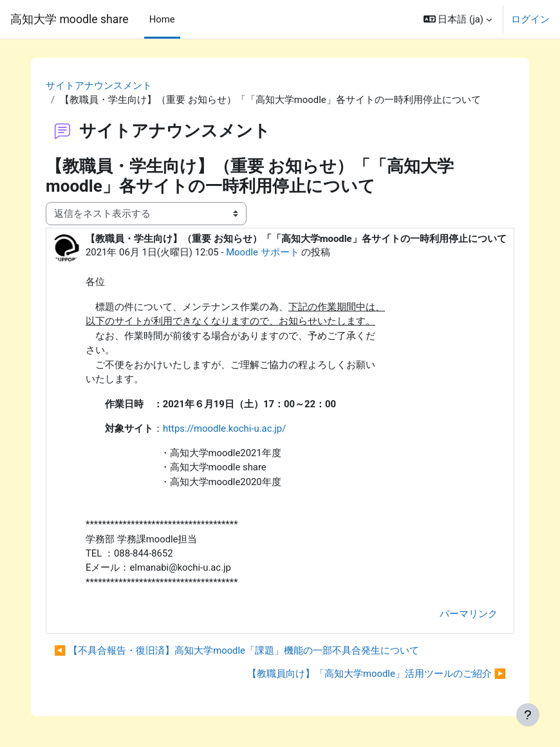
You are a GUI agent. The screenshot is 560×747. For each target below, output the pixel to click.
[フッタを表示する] (528, 715)
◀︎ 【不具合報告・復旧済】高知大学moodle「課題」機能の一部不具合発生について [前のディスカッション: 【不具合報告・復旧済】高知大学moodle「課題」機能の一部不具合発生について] (237, 650)
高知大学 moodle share (70, 19)
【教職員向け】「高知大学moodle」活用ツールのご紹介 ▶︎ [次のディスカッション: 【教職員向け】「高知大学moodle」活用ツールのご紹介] (377, 674)
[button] (458, 19)
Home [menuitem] (162, 19)
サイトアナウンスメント (99, 86)
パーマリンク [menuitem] (469, 614)
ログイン (530, 19)
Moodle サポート (262, 252)
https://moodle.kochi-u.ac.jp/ (224, 429)
